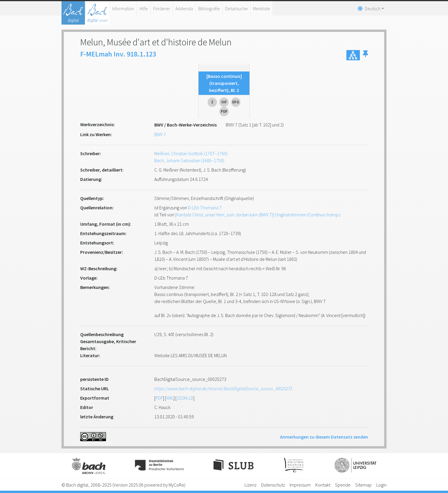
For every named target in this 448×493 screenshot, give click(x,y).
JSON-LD (185, 398)
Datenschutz (273, 485)
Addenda (184, 8)
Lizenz (250, 485)
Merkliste (261, 8)
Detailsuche (236, 8)
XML (170, 398)
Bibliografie (209, 8)
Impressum (300, 485)
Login (381, 485)
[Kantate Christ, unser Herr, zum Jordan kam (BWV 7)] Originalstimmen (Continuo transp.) (258, 215)
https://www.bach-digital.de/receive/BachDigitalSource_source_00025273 (223, 388)
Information (123, 8)
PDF (159, 398)
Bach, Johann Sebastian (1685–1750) (189, 160)
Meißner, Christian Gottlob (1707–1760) (191, 153)
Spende (343, 485)
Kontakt (323, 485)
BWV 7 (160, 134)
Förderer (162, 8)
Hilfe (144, 8)
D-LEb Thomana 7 (205, 208)
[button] (365, 55)
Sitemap (363, 485)
